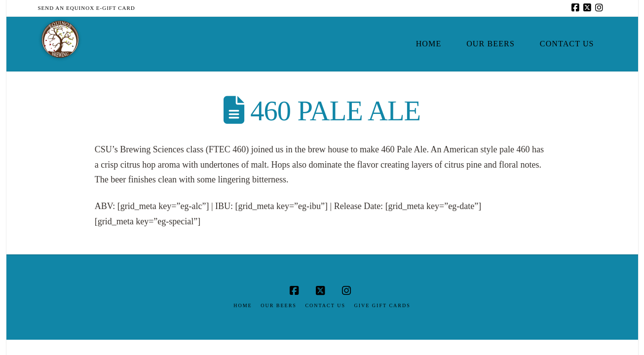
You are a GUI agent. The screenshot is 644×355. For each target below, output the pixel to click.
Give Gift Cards (382, 305)
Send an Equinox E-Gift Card (87, 8)
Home (243, 305)
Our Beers (279, 305)
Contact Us (325, 305)
